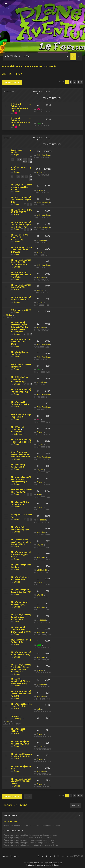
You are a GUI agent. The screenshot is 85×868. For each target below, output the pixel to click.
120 (30, 162)
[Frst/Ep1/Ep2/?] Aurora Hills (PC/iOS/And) (21, 491)
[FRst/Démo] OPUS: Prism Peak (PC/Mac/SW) (19, 237)
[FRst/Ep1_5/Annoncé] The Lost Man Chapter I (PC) (21, 200)
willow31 (17, 519)
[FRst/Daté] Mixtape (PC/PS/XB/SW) (20, 578)
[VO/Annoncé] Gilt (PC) (21, 310)
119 (25, 162)
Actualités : (12, 74)
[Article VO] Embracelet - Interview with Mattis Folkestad (20, 121)
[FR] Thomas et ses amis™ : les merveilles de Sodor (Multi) (21, 542)
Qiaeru (56, 865)
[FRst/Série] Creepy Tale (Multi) (20, 353)
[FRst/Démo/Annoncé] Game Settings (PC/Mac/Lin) (21, 617)
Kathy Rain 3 (16, 716)
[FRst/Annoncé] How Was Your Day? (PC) (20, 743)
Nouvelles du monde (16, 151)
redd (39, 123)
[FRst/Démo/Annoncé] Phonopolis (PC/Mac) (21, 653)
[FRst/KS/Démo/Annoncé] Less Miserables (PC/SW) (21, 187)
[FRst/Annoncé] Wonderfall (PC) (18, 466)
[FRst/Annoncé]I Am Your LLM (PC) (20, 503)
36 (27, 177)
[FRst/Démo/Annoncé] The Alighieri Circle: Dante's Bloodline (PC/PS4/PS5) (21, 668)
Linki (39, 709)
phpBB (37, 863)
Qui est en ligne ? (11, 821)
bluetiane (41, 290)
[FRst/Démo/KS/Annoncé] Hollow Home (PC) (21, 755)
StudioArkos (42, 570)
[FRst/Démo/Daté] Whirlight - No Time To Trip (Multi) (21, 275)
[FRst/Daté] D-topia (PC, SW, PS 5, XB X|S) (21, 211)
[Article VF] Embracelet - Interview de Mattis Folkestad (19, 107)
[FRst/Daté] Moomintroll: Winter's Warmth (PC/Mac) (20, 681)
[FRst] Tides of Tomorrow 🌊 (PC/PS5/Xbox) (17, 429)
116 (20, 159)
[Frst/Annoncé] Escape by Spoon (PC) (21, 416)
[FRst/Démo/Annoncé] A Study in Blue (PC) (21, 299)
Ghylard (17, 172)
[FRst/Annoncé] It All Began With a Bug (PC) (21, 591)
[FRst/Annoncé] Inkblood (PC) (18, 730)
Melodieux (41, 240)
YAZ (16, 113)
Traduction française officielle (39, 865)
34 (18, 177)
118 (30, 159)
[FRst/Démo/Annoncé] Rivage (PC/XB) (21, 286)
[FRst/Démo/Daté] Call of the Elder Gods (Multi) (21, 342)
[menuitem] (27, 56)
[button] (82, 82)
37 (31, 177)
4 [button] (78, 82)
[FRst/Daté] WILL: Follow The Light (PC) (20, 528)
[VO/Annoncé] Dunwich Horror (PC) (21, 366)
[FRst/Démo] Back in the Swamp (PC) (20, 603)
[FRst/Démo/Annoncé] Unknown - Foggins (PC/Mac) (21, 554)
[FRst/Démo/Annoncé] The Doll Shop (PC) (21, 391)
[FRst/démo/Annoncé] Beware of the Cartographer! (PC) (21, 479)
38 (31, 179)
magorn (17, 155)
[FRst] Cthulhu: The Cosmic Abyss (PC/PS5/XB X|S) (19, 379)
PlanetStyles (57, 863)
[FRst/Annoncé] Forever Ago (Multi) (20, 403)
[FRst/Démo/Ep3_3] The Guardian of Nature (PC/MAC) (21, 250)
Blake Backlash (43, 155)
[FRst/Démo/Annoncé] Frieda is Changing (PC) (21, 441)
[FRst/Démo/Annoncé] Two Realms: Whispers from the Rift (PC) (21, 225)
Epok (39, 645)
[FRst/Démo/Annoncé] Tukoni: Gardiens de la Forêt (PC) (21, 694)
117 (25, 159)
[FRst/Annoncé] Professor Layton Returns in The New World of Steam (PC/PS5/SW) (19, 327)
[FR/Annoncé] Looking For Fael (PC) (21, 641)
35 (22, 177)
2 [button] (71, 82)
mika (39, 495)
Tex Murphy (19, 719)
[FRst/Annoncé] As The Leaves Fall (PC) (21, 705)
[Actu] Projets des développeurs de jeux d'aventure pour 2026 (20, 454)
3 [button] (75, 82)
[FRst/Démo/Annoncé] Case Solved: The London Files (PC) (21, 262)
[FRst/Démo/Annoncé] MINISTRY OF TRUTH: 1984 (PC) (21, 781)
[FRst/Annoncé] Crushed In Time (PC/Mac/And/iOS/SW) (21, 630)
